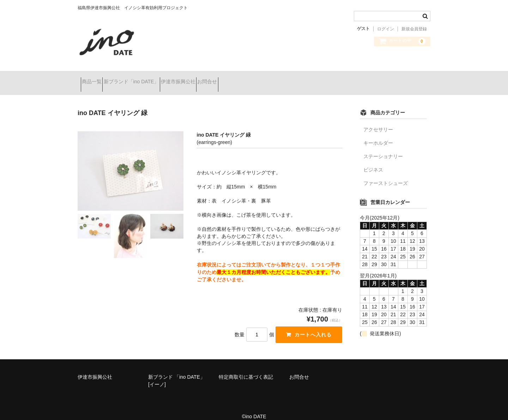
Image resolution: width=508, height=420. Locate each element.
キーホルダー (378, 134)
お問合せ (248, 78)
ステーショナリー (383, 147)
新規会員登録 (414, 29)
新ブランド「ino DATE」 (147, 78)
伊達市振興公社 (206, 78)
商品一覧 (95, 78)
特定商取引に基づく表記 (246, 368)
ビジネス (373, 161)
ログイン (386, 29)
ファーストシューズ (386, 174)
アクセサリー (378, 120)
